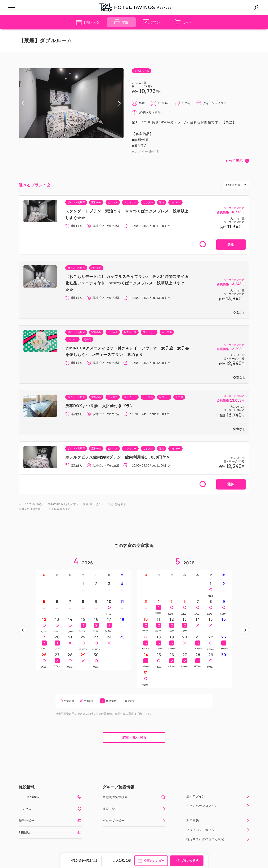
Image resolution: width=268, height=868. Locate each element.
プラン (152, 22)
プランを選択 (187, 861)
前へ (23, 630)
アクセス (50, 809)
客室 (121, 22)
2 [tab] (68, 135)
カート (183, 22)
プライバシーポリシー (218, 830)
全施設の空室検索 (134, 797)
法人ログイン (218, 796)
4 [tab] (75, 135)
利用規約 (50, 832)
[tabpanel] (71, 103)
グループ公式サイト (134, 821)
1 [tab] (64, 135)
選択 (231, 245)
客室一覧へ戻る (134, 737)
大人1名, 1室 (122, 861)
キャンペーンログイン (218, 806)
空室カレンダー (151, 861)
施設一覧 (134, 809)
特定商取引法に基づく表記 (218, 839)
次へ (245, 630)
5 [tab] (78, 135)
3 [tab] (71, 135)
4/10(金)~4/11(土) (84, 861)
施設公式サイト (50, 821)
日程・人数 (88, 22)
